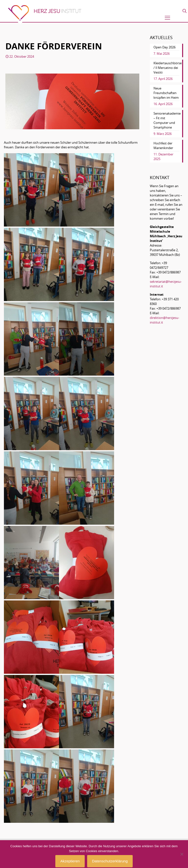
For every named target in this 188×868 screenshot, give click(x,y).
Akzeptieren (70, 861)
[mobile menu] (167, 18)
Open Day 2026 (164, 47)
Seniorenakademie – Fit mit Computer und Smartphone (166, 120)
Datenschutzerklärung (110, 861)
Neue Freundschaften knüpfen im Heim (166, 93)
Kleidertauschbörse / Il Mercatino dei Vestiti (166, 68)
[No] (182, 854)
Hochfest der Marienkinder (163, 146)
